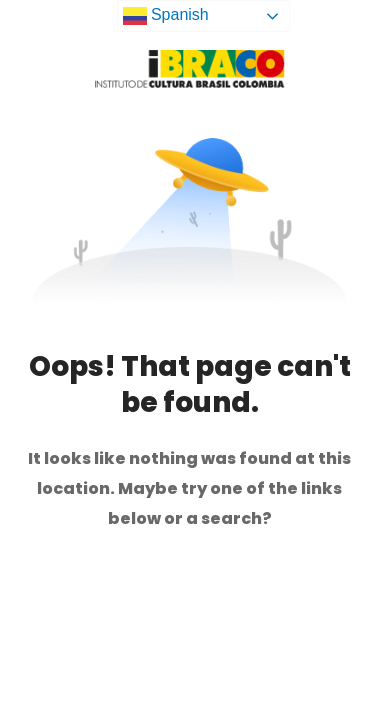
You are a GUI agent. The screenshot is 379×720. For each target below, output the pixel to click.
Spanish (166, 16)
